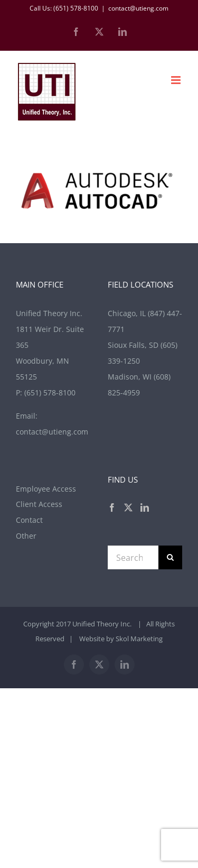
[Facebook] (112, 507)
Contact (29, 520)
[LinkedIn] (145, 507)
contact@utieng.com (138, 8)
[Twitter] (128, 507)
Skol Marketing (139, 639)
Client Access (39, 504)
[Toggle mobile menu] (177, 80)
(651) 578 (50, 393)
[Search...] (133, 557)
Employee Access (46, 489)
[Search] (170, 557)
